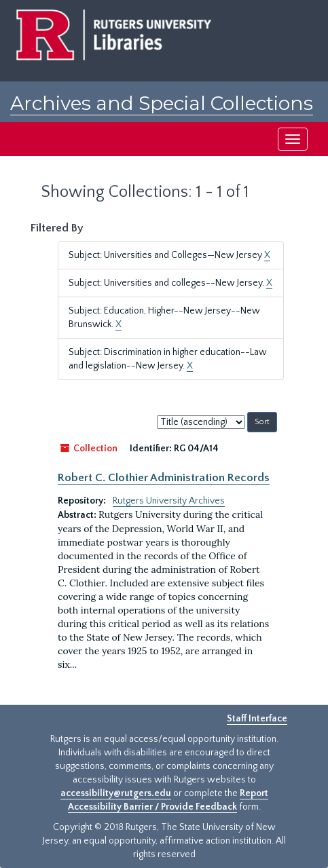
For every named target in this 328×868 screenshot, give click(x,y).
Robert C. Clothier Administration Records (164, 478)
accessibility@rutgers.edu (116, 793)
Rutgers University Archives (169, 501)
